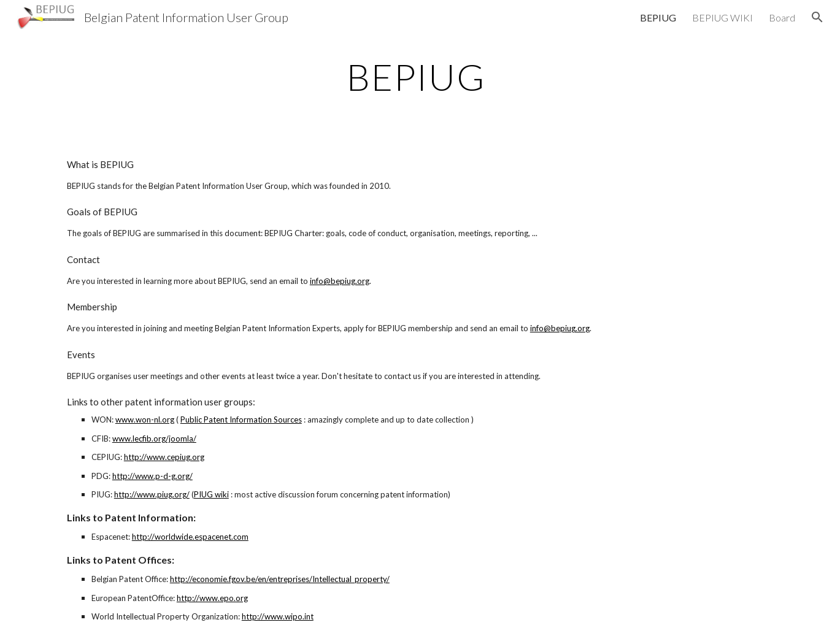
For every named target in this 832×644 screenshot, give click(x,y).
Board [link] (782, 17)
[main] (416, 77)
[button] (817, 17)
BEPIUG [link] (658, 17)
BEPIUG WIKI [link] (722, 17)
